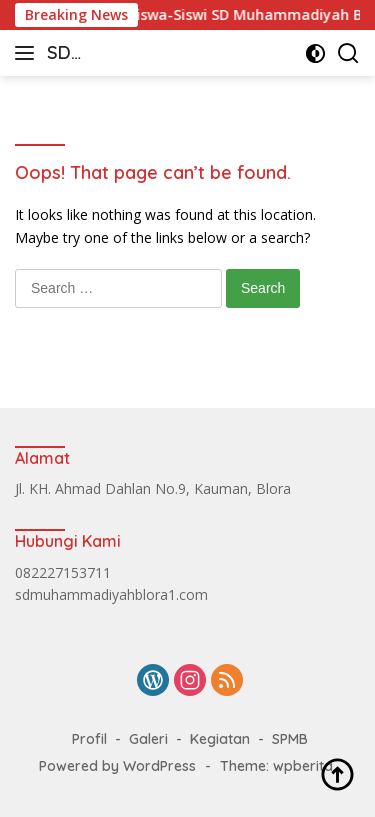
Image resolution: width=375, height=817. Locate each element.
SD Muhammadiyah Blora (114, 54)
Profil (89, 739)
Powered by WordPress (117, 766)
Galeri (148, 739)
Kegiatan (220, 739)
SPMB (290, 739)
